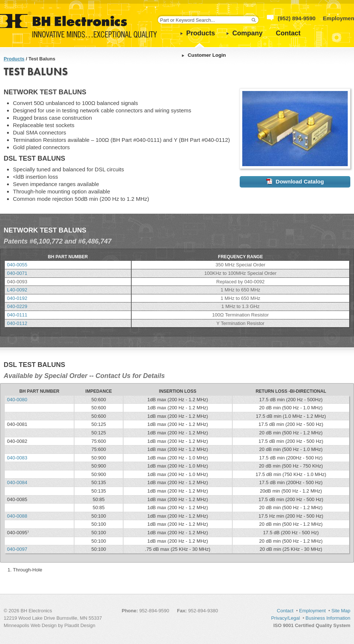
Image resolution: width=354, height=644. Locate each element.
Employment (312, 611)
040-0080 (17, 400)
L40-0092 (17, 290)
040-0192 (17, 298)
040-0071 (17, 273)
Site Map (341, 611)
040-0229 (17, 306)
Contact (288, 33)
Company (247, 33)
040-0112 (17, 323)
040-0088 (17, 516)
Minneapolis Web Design (30, 625)
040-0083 (17, 458)
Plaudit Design (80, 625)
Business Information (328, 618)
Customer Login (207, 55)
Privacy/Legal (285, 618)
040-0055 (17, 265)
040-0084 (17, 482)
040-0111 (17, 315)
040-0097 (17, 549)
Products (201, 33)
